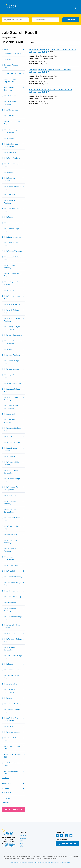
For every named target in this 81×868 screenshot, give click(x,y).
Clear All (4, 44)
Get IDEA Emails (67, 844)
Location (13, 50)
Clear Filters (5, 778)
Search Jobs (24, 836)
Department (13, 783)
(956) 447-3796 (9, 846)
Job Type (13, 789)
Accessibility (66, 862)
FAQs (21, 846)
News (21, 843)
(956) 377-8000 (10, 844)
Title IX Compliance (54, 862)
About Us (23, 838)
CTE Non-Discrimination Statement (22, 862)
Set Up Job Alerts (13, 809)
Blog (21, 841)
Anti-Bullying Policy (41, 862)
